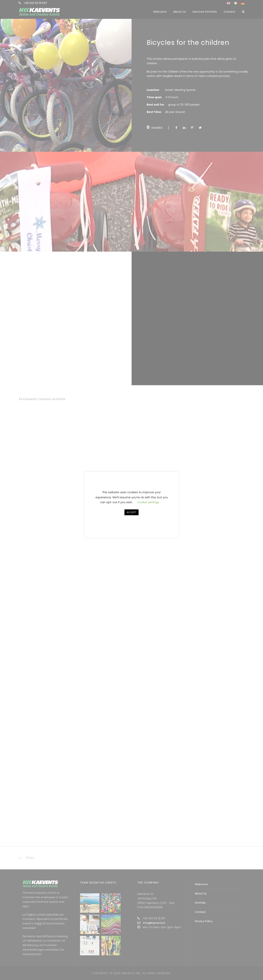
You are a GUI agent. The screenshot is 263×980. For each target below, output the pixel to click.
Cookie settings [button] (148, 502)
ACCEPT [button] (131, 512)
